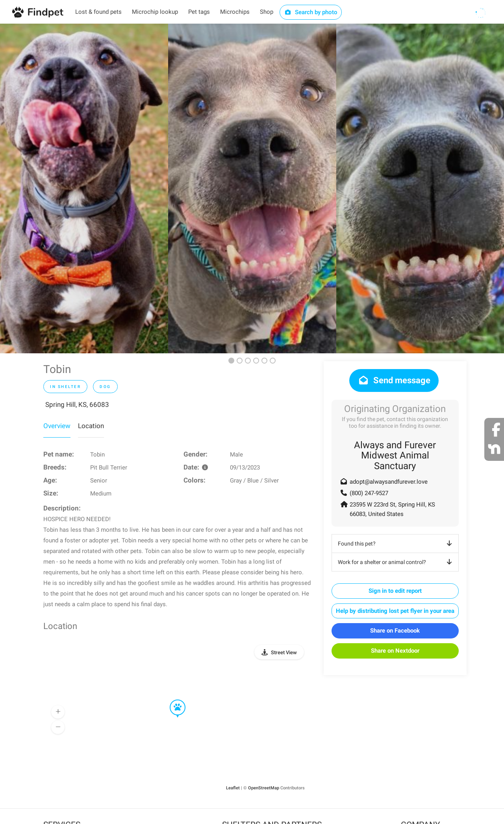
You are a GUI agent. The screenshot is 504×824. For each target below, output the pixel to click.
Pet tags (199, 12)
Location (91, 426)
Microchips (235, 12)
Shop (267, 12)
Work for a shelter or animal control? (396, 562)
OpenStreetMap (264, 788)
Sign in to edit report (395, 591)
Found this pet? (396, 544)
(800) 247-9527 (369, 493)
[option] (84, 188)
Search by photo (311, 12)
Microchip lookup (155, 12)
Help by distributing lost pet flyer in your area (395, 611)
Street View (284, 652)
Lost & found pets (98, 12)
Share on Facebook (395, 631)
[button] (172, 700)
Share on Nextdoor (395, 651)
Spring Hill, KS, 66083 (77, 405)
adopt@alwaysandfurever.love (389, 482)
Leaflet (233, 788)
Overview (57, 426)
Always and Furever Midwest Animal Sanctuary (395, 456)
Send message (394, 380)
